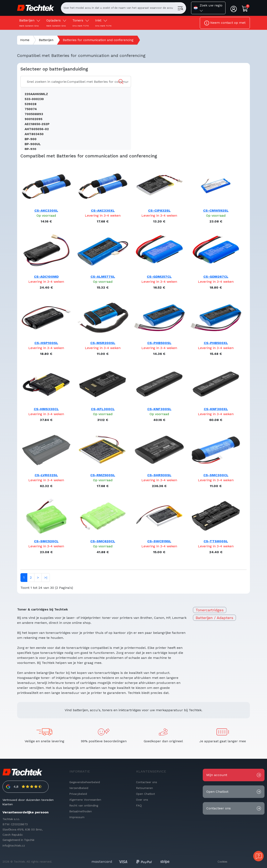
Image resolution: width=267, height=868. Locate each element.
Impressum (77, 817)
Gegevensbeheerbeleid (85, 782)
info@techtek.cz (14, 845)
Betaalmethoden (81, 811)
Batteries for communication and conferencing (98, 40)
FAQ (139, 805)
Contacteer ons (147, 782)
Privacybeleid (78, 794)
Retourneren (144, 788)
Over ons (142, 800)
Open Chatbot (145, 794)
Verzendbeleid (79, 788)
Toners (81, 23)
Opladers (56, 23)
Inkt (103, 23)
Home (25, 40)
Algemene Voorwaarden (85, 800)
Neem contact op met (225, 23)
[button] (208, 8)
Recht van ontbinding (84, 805)
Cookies (222, 862)
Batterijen (30, 23)
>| (46, 577)
